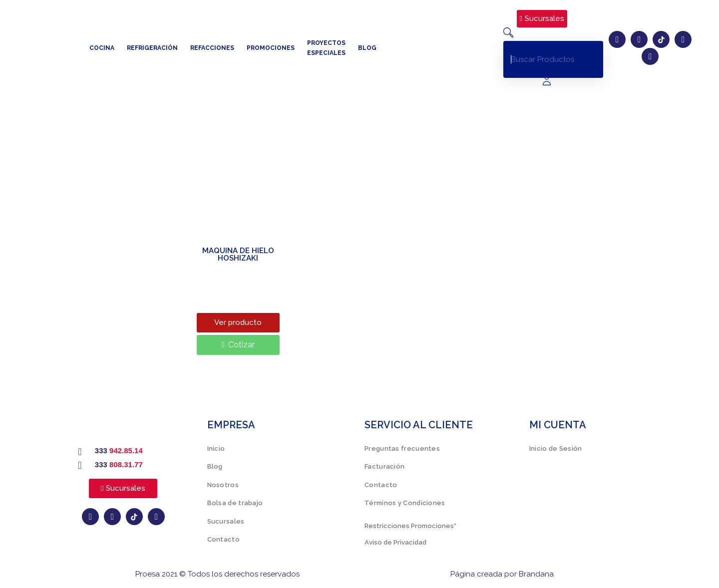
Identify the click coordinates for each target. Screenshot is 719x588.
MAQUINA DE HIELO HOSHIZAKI (238, 254)
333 (119, 450)
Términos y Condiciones (405, 503)
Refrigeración (152, 48)
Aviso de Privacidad (395, 542)
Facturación (384, 466)
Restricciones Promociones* (410, 526)
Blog (367, 48)
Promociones (271, 48)
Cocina (102, 48)
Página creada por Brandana (502, 574)
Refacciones (212, 48)
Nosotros (223, 485)
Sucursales (226, 521)
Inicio (216, 448)
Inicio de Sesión (556, 448)
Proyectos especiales (326, 48)
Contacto (223, 539)
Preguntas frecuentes (402, 448)
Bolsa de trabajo (235, 503)
